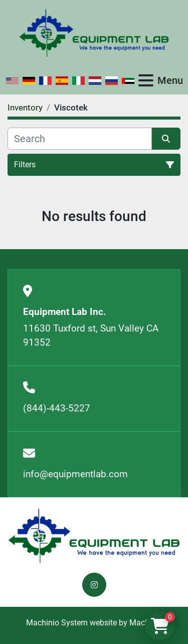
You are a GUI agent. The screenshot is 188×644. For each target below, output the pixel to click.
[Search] (80, 139)
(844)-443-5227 (57, 408)
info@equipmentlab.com (75, 474)
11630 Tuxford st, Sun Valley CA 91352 (91, 336)
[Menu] (146, 80)
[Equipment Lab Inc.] (94, 535)
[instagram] (94, 585)
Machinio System (57, 623)
